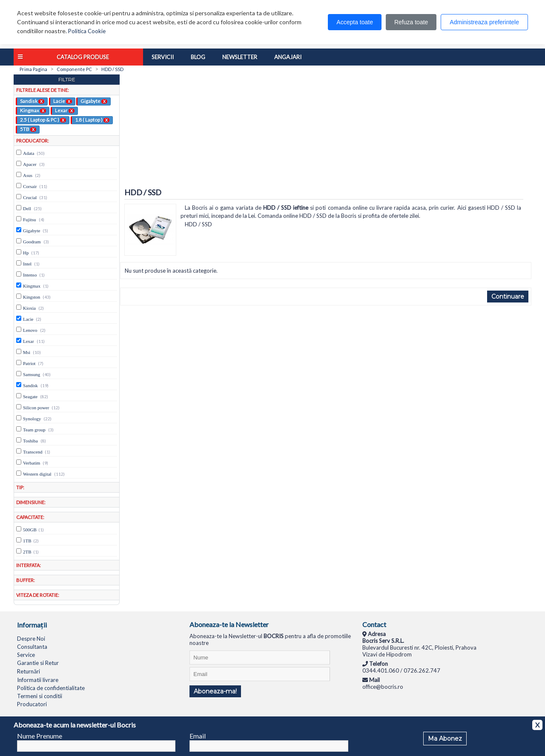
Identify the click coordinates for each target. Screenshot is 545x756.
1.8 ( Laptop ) (92, 120)
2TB (27, 552)
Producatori (32, 704)
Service (26, 655)
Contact (374, 624)
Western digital (37, 474)
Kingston (32, 297)
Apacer (30, 164)
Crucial (30, 197)
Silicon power (36, 408)
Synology (32, 419)
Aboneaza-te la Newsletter (229, 624)
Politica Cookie (87, 31)
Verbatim (32, 463)
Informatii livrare (38, 680)
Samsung (32, 374)
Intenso (30, 275)
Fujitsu (30, 220)
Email (198, 736)
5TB (28, 129)
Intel (27, 264)
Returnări (29, 671)
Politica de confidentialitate (51, 688)
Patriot (29, 363)
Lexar (65, 110)
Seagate (30, 397)
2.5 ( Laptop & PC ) (43, 120)
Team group (34, 430)
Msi (27, 352)
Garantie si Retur (38, 663)
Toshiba (30, 441)
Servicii (163, 57)
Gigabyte (94, 101)
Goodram (32, 242)
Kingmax (33, 110)
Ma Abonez (445, 739)
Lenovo (30, 330)
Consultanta (32, 647)
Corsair (30, 186)
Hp (26, 253)
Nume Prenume (40, 736)
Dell (27, 208)
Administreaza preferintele (484, 22)
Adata (29, 153)
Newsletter (240, 57)
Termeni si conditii (40, 696)
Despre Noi (31, 639)
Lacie (63, 101)
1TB (27, 541)
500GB (30, 530)
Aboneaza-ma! (215, 691)
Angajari (288, 57)
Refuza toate (411, 22)
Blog (198, 57)
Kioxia (29, 308)
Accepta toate (355, 22)
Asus (28, 175)
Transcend (33, 452)
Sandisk (32, 101)
